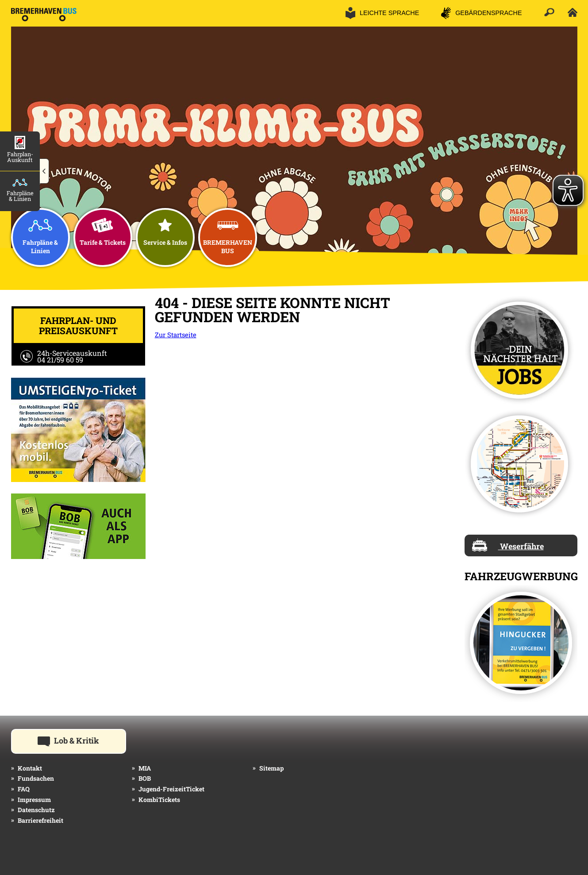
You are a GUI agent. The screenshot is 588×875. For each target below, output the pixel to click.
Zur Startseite (176, 335)
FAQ (24, 789)
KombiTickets (159, 800)
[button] (44, 171)
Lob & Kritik (82, 740)
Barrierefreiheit (40, 820)
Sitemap (271, 768)
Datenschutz (36, 810)
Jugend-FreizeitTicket (171, 789)
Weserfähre (508, 545)
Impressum (34, 800)
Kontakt (30, 768)
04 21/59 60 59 (60, 360)
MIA (145, 768)
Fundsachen (36, 778)
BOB (145, 778)
